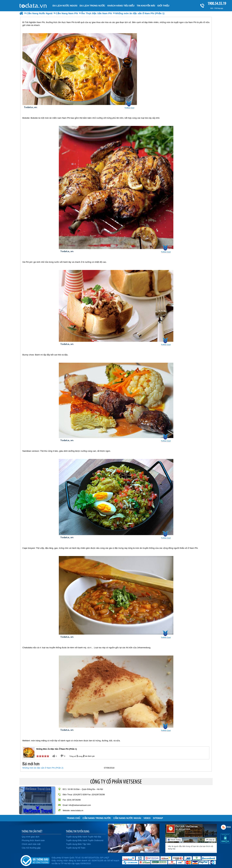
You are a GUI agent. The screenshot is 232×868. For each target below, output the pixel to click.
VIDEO (147, 818)
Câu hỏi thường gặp (31, 848)
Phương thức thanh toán (33, 840)
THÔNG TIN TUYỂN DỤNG (78, 831)
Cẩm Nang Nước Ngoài (127, 818)
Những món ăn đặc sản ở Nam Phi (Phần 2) (43, 768)
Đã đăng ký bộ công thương (35, 860)
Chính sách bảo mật (31, 844)
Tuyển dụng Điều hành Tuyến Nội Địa (84, 837)
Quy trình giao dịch (31, 837)
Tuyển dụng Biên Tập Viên (78, 844)
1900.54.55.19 (217, 3)
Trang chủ (73, 818)
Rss (223, 827)
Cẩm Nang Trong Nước (97, 818)
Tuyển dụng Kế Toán (76, 848)
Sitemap (158, 818)
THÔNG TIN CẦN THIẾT (32, 831)
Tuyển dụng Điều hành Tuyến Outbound (85, 840)
